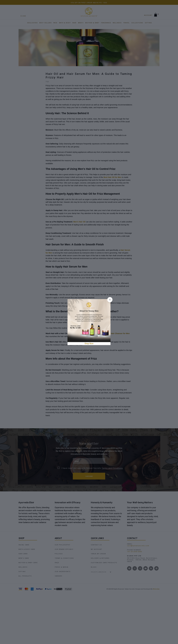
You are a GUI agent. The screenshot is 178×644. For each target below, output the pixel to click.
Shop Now (89, 344)
